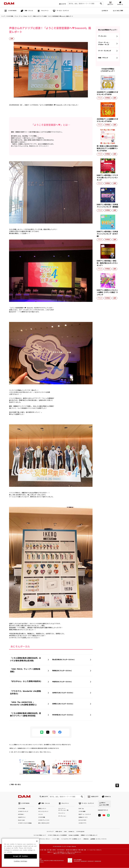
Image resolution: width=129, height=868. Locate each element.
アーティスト (102, 36)
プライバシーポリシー (45, 839)
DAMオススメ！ (22, 817)
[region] (21, 853)
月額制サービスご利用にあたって (89, 835)
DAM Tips (81, 809)
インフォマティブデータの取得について (71, 839)
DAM (65, 832)
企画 (12, 39)
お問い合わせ (59, 832)
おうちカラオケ (82, 820)
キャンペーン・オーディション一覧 (63, 810)
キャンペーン (62, 813)
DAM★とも (108, 797)
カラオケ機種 (82, 812)
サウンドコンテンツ (43, 812)
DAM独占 (108, 98)
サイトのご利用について (40, 835)
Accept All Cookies (21, 857)
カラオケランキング (23, 812)
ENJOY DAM (21, 820)
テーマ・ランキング (105, 51)
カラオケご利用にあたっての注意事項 (57, 835)
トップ (3, 16)
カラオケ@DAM (80, 832)
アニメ (100, 98)
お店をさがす (95, 797)
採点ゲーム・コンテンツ (85, 815)
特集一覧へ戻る (16, 785)
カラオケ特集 (10, 16)
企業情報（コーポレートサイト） (99, 839)
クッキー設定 (56, 839)
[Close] (37, 842)
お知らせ (106, 11)
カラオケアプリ (82, 823)
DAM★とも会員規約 (74, 835)
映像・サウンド (103, 58)
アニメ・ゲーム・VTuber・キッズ (23, 16)
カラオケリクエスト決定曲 (25, 823)
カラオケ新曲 (21, 809)
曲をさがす (63, 4)
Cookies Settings (21, 862)
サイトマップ (50, 832)
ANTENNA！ (21, 815)
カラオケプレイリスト (44, 820)
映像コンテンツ (42, 809)
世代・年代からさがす (44, 823)
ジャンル (40, 815)
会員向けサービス (83, 817)
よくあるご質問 (119, 11)
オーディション (62, 816)
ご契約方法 (86, 839)
